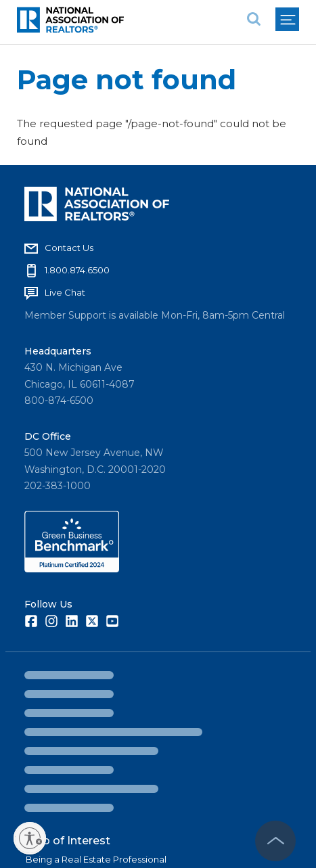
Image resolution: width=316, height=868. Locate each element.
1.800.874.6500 (77, 270)
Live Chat (65, 292)
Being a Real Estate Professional (96, 859)
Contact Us (69, 248)
